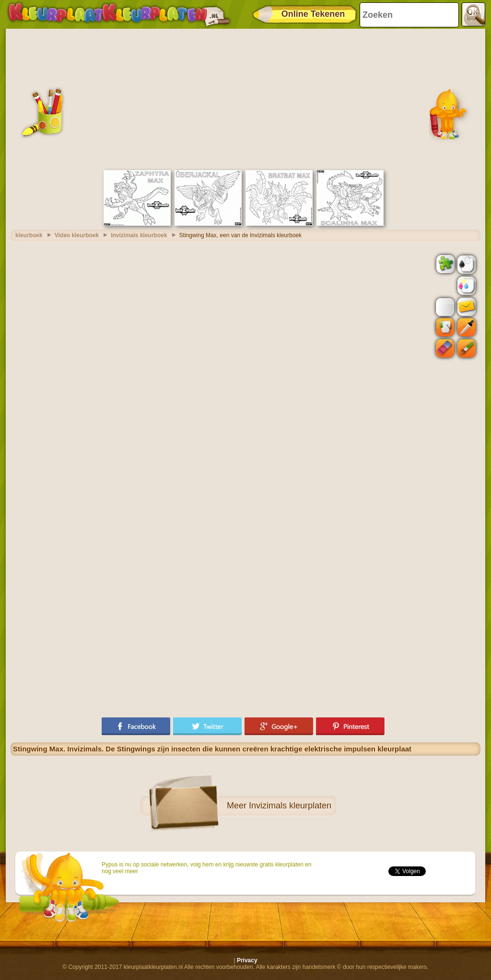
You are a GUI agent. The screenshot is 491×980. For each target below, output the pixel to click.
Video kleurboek (77, 235)
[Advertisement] (245, 98)
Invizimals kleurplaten (290, 806)
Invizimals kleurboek (139, 235)
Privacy (247, 960)
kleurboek (29, 235)
